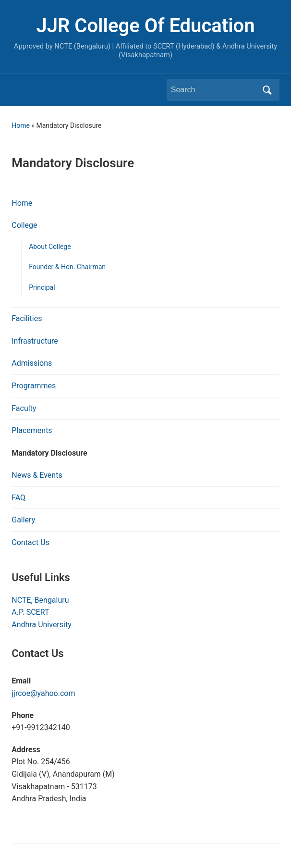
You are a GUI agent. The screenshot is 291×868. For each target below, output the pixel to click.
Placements (32, 430)
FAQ (18, 498)
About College (50, 247)
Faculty (24, 408)
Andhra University (42, 625)
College (24, 225)
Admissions (32, 363)
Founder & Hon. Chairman (67, 267)
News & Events (37, 475)
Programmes (34, 386)
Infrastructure (35, 341)
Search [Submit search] (267, 90)
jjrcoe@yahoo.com (43, 693)
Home (21, 125)
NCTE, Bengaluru (40, 600)
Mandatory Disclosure (49, 453)
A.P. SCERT (30, 612)
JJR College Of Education (145, 26)
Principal (42, 287)
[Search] (214, 90)
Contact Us (30, 542)
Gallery (23, 520)
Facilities (27, 318)
